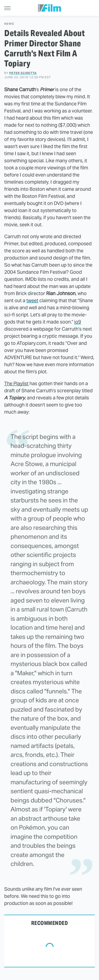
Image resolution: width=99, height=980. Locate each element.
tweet (32, 300)
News (9, 24)
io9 (78, 322)
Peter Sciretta (23, 73)
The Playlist (16, 383)
